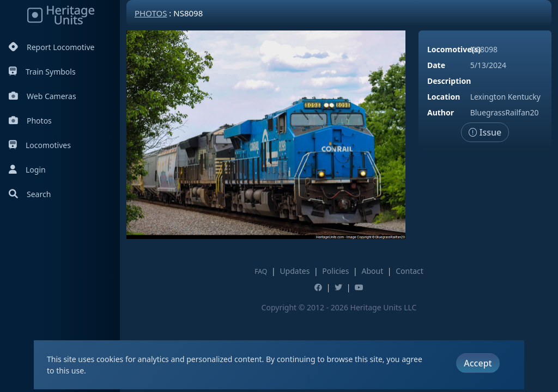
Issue (485, 132)
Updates (295, 271)
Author (441, 112)
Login (27, 170)
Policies (335, 271)
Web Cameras (43, 96)
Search (30, 194)
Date (436, 65)
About (372, 271)
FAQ (261, 271)
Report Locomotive (51, 47)
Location (444, 97)
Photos (30, 121)
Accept (478, 363)
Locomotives (40, 145)
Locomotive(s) (454, 49)
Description (449, 81)
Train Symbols (42, 72)
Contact (410, 271)
